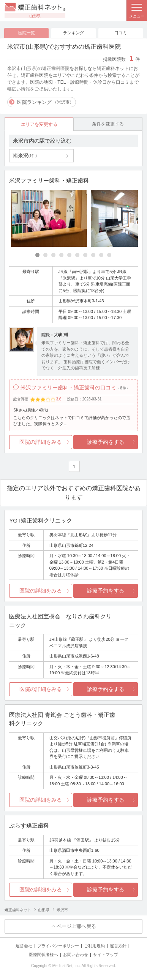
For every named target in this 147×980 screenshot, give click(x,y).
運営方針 (118, 946)
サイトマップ (106, 955)
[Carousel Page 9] (101, 255)
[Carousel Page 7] (85, 255)
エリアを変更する (39, 124)
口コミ (121, 33)
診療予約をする (106, 442)
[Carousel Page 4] (61, 255)
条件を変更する (108, 124)
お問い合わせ (76, 955)
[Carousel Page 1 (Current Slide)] (37, 255)
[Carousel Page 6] (77, 255)
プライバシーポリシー (58, 946)
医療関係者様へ (43, 955)
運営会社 (24, 946)
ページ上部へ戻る (76, 926)
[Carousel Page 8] (93, 255)
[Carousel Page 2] (45, 255)
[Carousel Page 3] (53, 255)
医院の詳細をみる (41, 442)
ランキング (73, 33)
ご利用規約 (94, 946)
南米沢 (25, 156)
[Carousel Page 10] (109, 255)
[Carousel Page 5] (69, 255)
